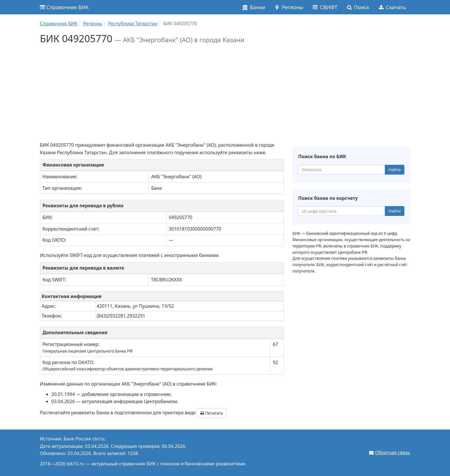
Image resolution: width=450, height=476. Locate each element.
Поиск (358, 7)
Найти (395, 170)
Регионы (289, 7)
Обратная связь (393, 452)
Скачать (392, 7)
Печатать (212, 413)
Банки (254, 7)
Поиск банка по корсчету (328, 198)
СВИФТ (325, 7)
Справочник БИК (64, 7)
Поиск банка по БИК (322, 156)
